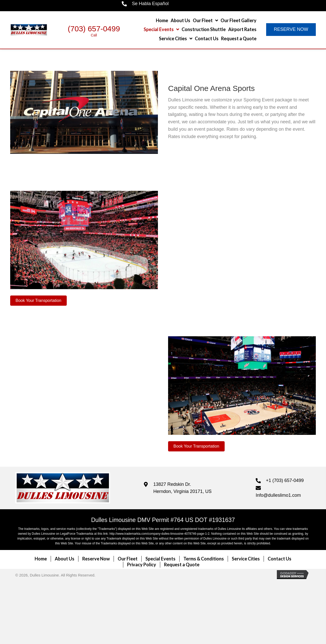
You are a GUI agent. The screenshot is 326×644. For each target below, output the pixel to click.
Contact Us (280, 559)
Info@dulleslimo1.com (278, 495)
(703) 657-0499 (94, 29)
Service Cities (246, 559)
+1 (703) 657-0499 (285, 480)
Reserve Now (96, 559)
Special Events (160, 559)
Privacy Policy (142, 565)
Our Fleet (128, 559)
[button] (291, 30)
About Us (65, 559)
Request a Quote (182, 565)
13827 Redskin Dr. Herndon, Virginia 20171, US (182, 488)
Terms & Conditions (204, 559)
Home (41, 559)
